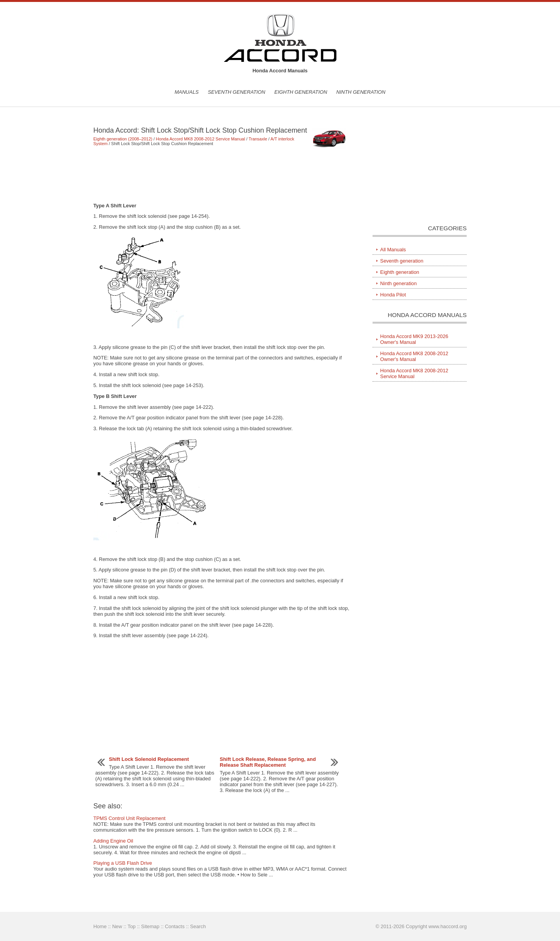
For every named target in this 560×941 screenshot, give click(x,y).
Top (132, 926)
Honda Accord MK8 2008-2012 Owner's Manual (414, 356)
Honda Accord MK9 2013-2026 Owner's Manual (414, 339)
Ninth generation (361, 92)
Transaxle (258, 139)
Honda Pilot (393, 295)
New (117, 926)
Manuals (187, 92)
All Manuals (393, 250)
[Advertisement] (221, 174)
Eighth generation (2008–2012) (123, 139)
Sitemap (150, 926)
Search (198, 926)
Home (100, 926)
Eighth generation (301, 92)
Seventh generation (236, 92)
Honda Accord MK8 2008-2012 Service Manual (200, 139)
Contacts (175, 926)
